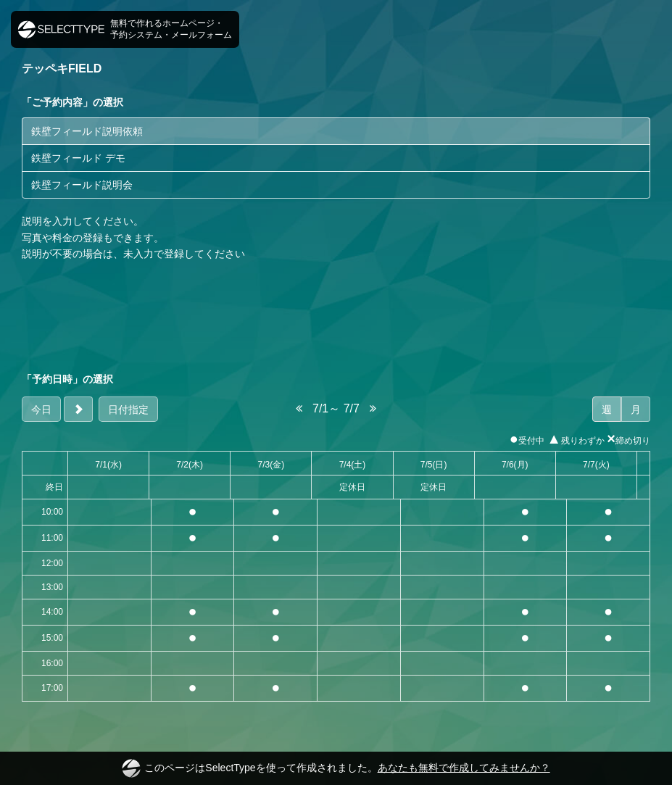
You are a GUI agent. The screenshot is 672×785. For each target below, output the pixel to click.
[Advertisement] (336, 317)
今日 (41, 410)
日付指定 (128, 410)
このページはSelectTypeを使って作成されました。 (336, 768)
